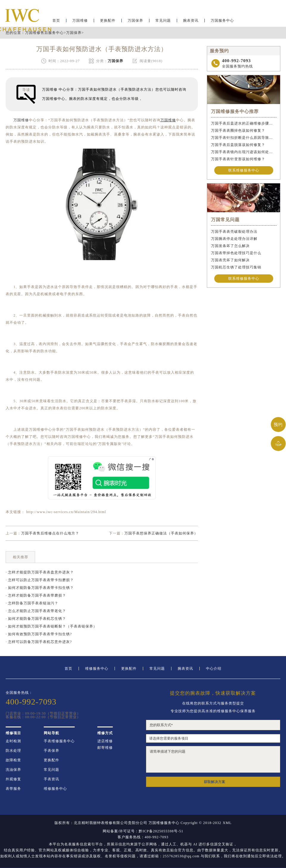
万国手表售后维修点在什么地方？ (50, 533)
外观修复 (13, 779)
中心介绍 (214, 669)
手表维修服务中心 (59, 741)
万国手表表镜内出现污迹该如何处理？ (244, 152)
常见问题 (163, 23)
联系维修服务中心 (244, 170)
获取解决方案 (215, 782)
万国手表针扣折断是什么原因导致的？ (244, 138)
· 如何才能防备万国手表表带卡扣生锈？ (40, 588)
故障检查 (13, 760)
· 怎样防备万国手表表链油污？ (32, 603)
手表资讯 (51, 779)
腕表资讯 (191, 23)
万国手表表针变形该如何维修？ (238, 159)
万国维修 (80, 23)
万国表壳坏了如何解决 (230, 260)
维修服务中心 (97, 669)
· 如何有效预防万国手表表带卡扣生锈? (39, 634)
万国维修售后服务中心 (44, 33)
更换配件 (108, 23)
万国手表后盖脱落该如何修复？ (238, 145)
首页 (68, 669)
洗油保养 (13, 770)
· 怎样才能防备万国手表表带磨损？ (36, 595)
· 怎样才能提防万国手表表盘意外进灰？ (40, 572)
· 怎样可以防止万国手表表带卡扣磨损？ (40, 580)
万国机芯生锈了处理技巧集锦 (236, 267)
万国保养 (135, 23)
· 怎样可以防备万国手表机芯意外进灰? (39, 642)
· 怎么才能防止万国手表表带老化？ (36, 611)
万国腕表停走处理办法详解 (234, 239)
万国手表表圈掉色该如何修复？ (238, 130)
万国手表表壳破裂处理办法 (234, 232)
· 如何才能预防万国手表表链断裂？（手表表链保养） (51, 626)
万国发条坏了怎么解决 (230, 246)
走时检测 (13, 741)
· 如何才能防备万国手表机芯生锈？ (36, 619)
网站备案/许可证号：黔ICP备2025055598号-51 (143, 831)
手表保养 (51, 751)
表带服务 (13, 789)
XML (227, 823)
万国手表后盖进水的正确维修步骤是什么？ (244, 123)
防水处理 (13, 751)
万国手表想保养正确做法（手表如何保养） (161, 533)
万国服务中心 (222, 23)
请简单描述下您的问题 (213, 759)
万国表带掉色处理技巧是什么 (236, 253)
